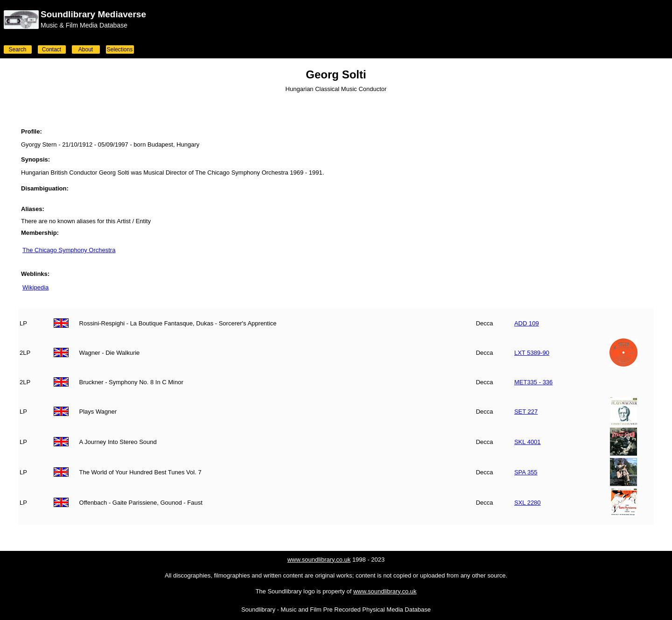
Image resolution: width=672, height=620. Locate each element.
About (86, 49)
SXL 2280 (528, 503)
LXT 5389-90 (532, 353)
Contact (52, 49)
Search (17, 49)
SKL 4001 (528, 442)
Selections (120, 49)
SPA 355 (526, 472)
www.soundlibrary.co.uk (319, 560)
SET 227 (526, 412)
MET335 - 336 (533, 382)
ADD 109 (527, 323)
